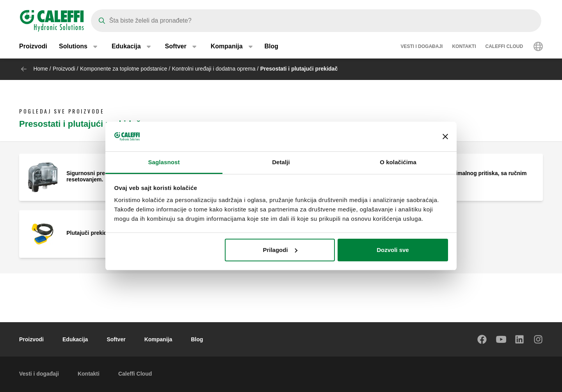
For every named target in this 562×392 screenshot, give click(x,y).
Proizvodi (33, 47)
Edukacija (75, 339)
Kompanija (158, 339)
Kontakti (464, 47)
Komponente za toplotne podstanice (124, 69)
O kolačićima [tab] (398, 162)
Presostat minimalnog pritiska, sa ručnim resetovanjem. (473, 176)
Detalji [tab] (281, 162)
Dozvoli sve (393, 250)
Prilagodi (280, 250)
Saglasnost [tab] (164, 162)
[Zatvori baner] (445, 137)
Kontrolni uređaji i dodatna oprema (214, 69)
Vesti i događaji (421, 47)
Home (40, 69)
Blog (272, 47)
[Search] (316, 21)
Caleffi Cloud (504, 47)
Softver (116, 339)
